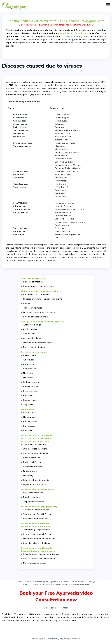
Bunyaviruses (20, 124)
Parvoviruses (29, 426)
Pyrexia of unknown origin (35, 317)
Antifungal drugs (31, 329)
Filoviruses (28, 373)
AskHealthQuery (56, 639)
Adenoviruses (30, 412)
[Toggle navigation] (108, 5)
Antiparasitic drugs (32, 338)
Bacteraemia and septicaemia (37, 294)
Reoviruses (19, 178)
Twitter (63, 608)
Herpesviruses (21, 212)
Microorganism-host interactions (38, 286)
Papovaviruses (30, 421)
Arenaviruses (20, 118)
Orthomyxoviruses (32, 382)
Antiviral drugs (30, 334)
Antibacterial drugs (32, 325)
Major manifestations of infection (40, 291)
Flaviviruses (29, 378)
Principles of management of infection (42, 322)
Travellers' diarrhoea (33, 308)
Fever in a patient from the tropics (39, 312)
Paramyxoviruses (31, 387)
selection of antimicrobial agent (38, 343)
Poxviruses (28, 430)
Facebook (50, 608)
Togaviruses (29, 404)
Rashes (27, 303)
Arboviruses (29, 360)
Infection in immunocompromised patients (43, 299)
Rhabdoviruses (30, 400)
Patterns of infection (33, 282)
